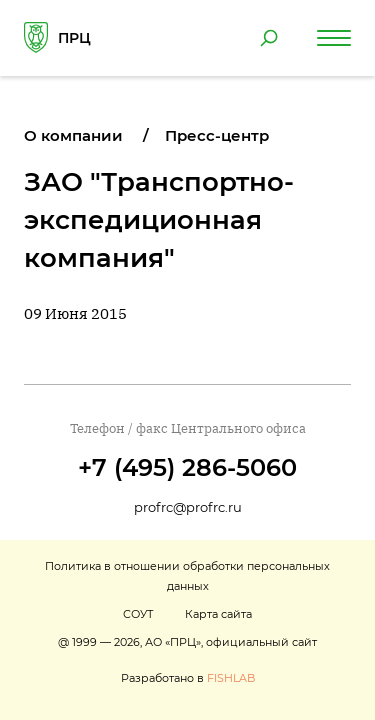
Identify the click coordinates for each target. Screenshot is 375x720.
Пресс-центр (217, 135)
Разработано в (188, 678)
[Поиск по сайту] (269, 38)
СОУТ (138, 614)
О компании (73, 135)
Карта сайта (218, 614)
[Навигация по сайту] (334, 38)
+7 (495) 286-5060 (187, 467)
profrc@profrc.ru (188, 507)
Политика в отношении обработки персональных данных (187, 576)
